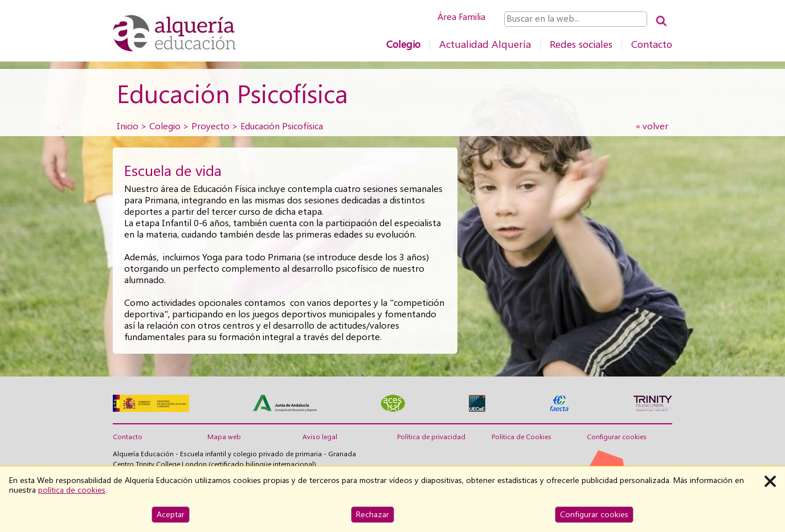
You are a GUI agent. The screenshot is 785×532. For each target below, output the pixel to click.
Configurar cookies (617, 437)
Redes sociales (581, 44)
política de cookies (72, 490)
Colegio (403, 44)
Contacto (652, 44)
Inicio (128, 126)
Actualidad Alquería (485, 44)
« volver (652, 126)
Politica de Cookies (522, 437)
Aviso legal (320, 437)
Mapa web (224, 437)
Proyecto (210, 126)
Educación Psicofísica (282, 126)
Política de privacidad (431, 437)
